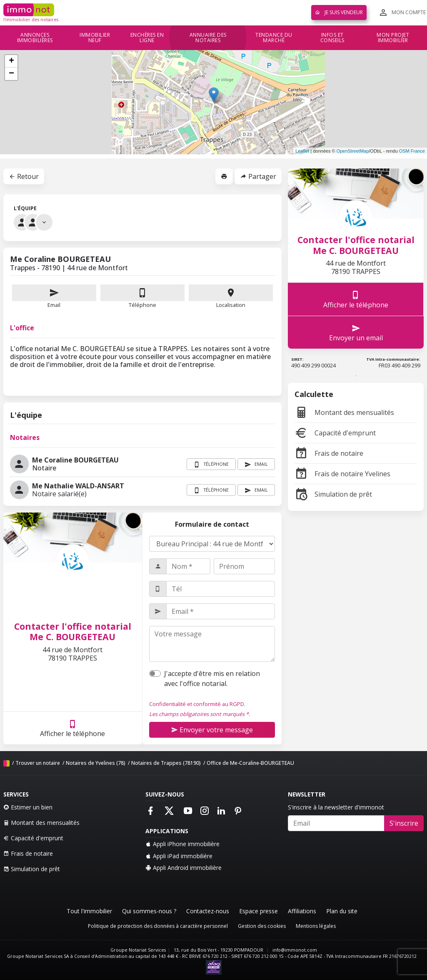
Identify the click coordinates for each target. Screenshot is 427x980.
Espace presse (258, 911)
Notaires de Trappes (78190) (166, 763)
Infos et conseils (332, 38)
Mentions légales (316, 926)
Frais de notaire (329, 453)
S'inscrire (404, 823)
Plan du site (342, 911)
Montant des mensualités (344, 412)
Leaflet (302, 151)
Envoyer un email (356, 333)
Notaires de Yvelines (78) (96, 763)
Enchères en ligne (147, 38)
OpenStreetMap (353, 151)
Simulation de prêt (333, 494)
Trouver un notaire (38, 763)
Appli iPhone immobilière (182, 844)
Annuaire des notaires (208, 38)
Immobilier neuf (95, 38)
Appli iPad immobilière (179, 856)
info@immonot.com (295, 950)
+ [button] (11, 61)
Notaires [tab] (25, 437)
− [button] (11, 74)
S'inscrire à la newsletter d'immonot (336, 807)
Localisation (231, 297)
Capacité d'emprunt (335, 433)
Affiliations (302, 911)
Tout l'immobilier (89, 911)
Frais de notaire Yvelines (342, 474)
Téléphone (142, 305)
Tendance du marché (274, 38)
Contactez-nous (208, 911)
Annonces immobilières (35, 38)
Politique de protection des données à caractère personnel (158, 926)
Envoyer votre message (212, 730)
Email (54, 297)
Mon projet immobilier (393, 38)
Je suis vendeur (339, 12)
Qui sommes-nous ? (149, 911)
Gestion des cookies (262, 926)
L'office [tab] (22, 328)
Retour (24, 176)
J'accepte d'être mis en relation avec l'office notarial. (212, 678)
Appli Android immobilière (184, 868)
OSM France (412, 151)
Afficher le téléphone (72, 728)
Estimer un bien (28, 807)
